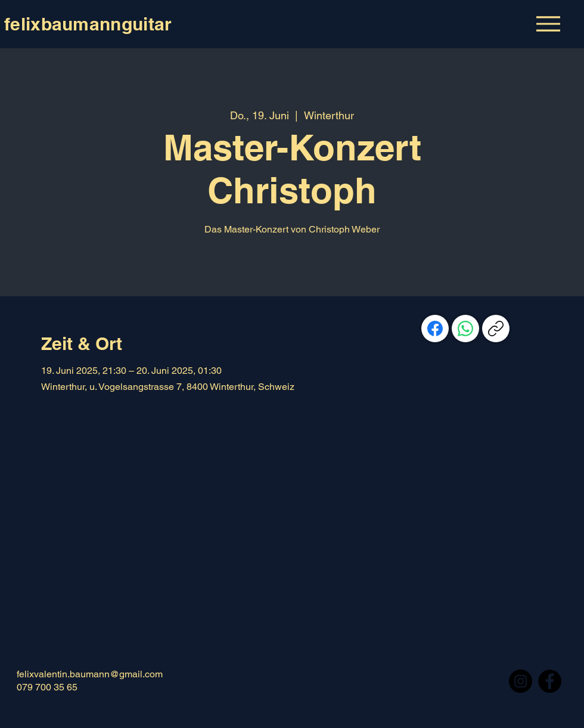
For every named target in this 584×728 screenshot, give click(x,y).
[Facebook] (435, 329)
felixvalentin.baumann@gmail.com (90, 674)
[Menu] (548, 24)
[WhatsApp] (465, 329)
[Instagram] (521, 681)
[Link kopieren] (496, 329)
